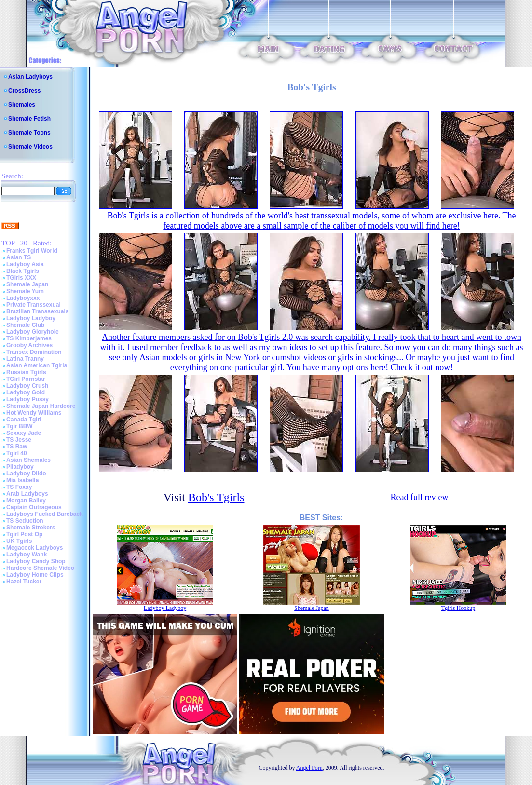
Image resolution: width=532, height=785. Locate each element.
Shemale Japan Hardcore (41, 406)
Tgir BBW (20, 426)
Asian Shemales (28, 460)
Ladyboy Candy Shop (36, 561)
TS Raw (17, 447)
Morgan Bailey (26, 501)
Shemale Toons (29, 133)
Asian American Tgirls (37, 365)
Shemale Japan (27, 284)
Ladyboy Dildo (26, 474)
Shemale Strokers (31, 528)
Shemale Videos (30, 147)
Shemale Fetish (29, 119)
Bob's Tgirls (216, 497)
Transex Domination (34, 352)
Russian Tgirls (26, 372)
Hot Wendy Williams (34, 413)
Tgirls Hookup (458, 608)
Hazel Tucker (24, 582)
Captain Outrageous (34, 507)
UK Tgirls (19, 541)
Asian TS (19, 257)
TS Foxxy (19, 487)
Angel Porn (309, 768)
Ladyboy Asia (25, 264)
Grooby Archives (29, 345)
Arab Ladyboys (27, 494)
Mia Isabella (22, 480)
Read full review (419, 497)
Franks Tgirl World (32, 251)
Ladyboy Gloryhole (33, 332)
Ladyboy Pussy (27, 399)
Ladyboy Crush (27, 386)
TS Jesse (19, 440)
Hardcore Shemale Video (40, 568)
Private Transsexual (34, 305)
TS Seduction (25, 521)
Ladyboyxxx (23, 298)
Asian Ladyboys (30, 77)
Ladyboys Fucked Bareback (45, 514)
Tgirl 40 (17, 453)
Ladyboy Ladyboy (31, 318)
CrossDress (24, 91)
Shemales (22, 105)
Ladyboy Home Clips (35, 575)
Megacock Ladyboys (34, 548)
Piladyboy (20, 467)
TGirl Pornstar (26, 379)
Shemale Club (25, 325)
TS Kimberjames (29, 338)
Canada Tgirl (24, 420)
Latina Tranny (25, 359)
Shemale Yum (25, 291)
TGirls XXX (21, 278)
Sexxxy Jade (24, 433)
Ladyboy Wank (27, 555)
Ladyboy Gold (26, 392)
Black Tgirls (23, 271)
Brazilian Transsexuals (37, 311)
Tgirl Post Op (24, 534)
